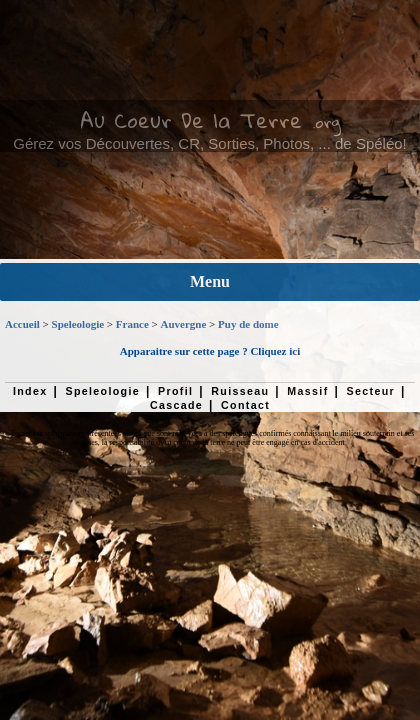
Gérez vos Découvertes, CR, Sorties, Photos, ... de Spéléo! (210, 143)
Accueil (22, 324)
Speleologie (78, 324)
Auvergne (184, 324)
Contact (245, 405)
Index (30, 391)
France (132, 324)
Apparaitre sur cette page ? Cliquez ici (210, 351)
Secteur (371, 391)
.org (326, 122)
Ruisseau (240, 391)
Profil (175, 391)
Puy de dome (248, 324)
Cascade (176, 405)
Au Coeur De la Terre (191, 120)
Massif (307, 391)
